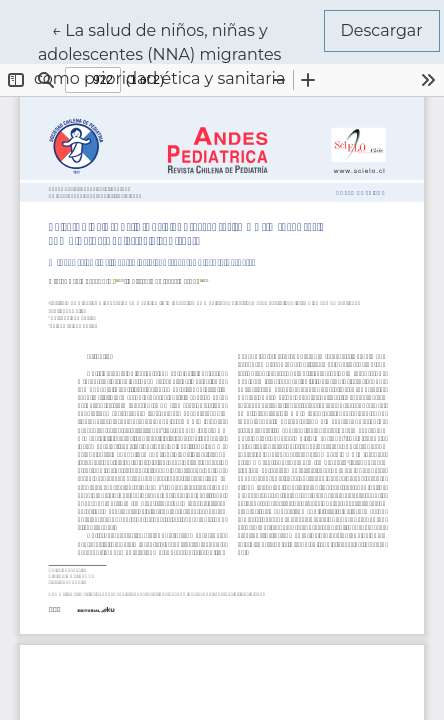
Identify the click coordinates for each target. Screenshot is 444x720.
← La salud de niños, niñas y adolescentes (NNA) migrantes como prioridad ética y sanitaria (174, 53)
